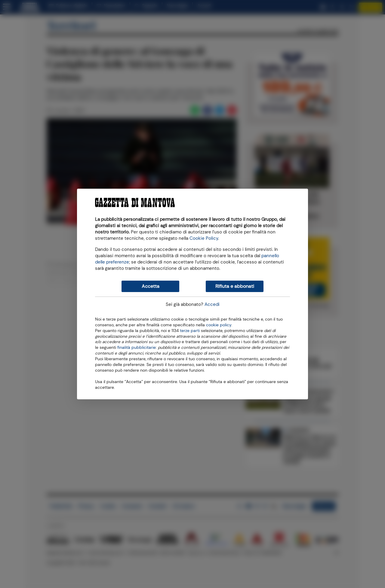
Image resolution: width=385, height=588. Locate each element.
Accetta (151, 286)
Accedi (212, 304)
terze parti (190, 330)
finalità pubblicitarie (137, 347)
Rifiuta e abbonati (235, 286)
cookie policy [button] (219, 325)
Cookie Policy (204, 238)
